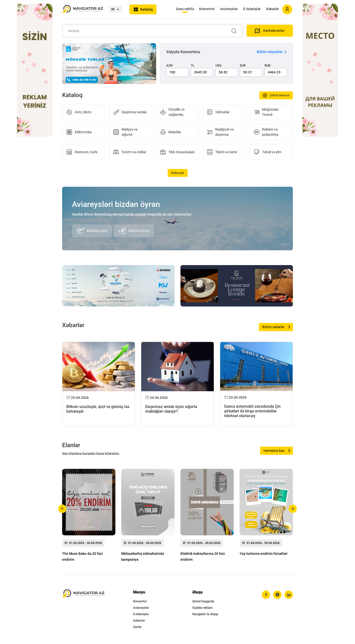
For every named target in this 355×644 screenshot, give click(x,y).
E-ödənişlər (252, 9)
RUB (267, 65)
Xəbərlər (272, 9)
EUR (243, 65)
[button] (62, 509)
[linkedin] (289, 595)
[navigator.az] (83, 594)
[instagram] (277, 595)
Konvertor (207, 9)
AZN (169, 65)
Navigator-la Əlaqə (205, 614)
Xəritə (137, 627)
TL (193, 65)
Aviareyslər (229, 9)
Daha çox (178, 173)
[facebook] (266, 595)
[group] (89, 517)
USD (219, 65)
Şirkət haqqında (203, 601)
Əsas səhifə (185, 9)
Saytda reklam (202, 608)
